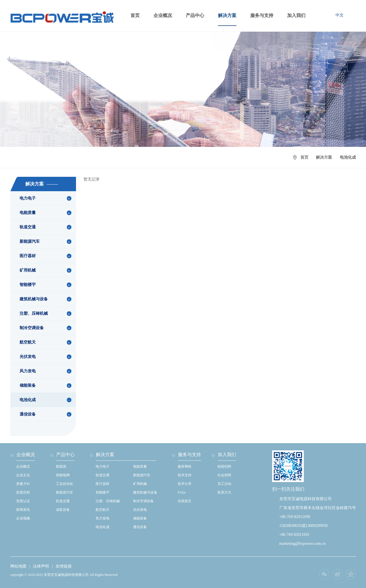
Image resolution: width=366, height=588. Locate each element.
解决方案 (227, 15)
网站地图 (18, 566)
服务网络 (185, 466)
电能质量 (28, 213)
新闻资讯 (23, 510)
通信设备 (28, 414)
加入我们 (296, 15)
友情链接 (64, 566)
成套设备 (63, 510)
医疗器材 (28, 256)
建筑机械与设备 (34, 299)
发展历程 (23, 492)
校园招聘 (224, 466)
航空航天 (28, 342)
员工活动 (224, 484)
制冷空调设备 (32, 328)
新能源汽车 (30, 241)
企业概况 (163, 15)
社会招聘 (224, 475)
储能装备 (28, 385)
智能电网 (63, 475)
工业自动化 (65, 484)
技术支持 (185, 475)
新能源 (61, 466)
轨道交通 (28, 227)
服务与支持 (262, 15)
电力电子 (28, 198)
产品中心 (195, 15)
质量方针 (23, 484)
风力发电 (28, 371)
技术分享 (185, 484)
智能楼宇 (28, 285)
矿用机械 (28, 270)
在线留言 (185, 501)
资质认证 (23, 501)
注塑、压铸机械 (34, 313)
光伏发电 (28, 357)
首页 (135, 15)
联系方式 (224, 492)
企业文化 (23, 475)
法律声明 (41, 566)
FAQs (182, 492)
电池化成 (28, 400)
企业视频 (23, 518)
